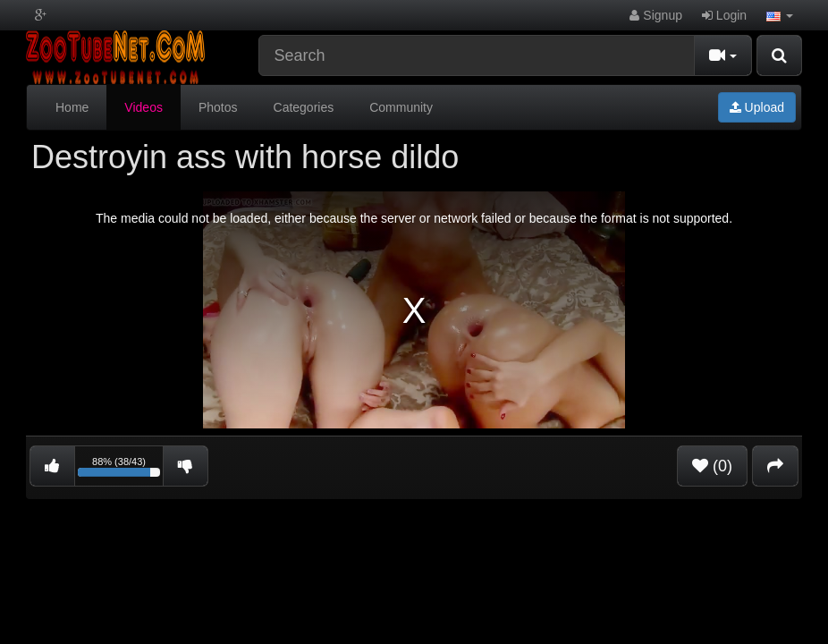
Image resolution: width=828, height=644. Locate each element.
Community (401, 107)
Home (72, 107)
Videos (144, 107)
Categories (304, 107)
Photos (218, 107)
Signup (655, 15)
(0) (712, 466)
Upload (757, 107)
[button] (780, 15)
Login (724, 15)
